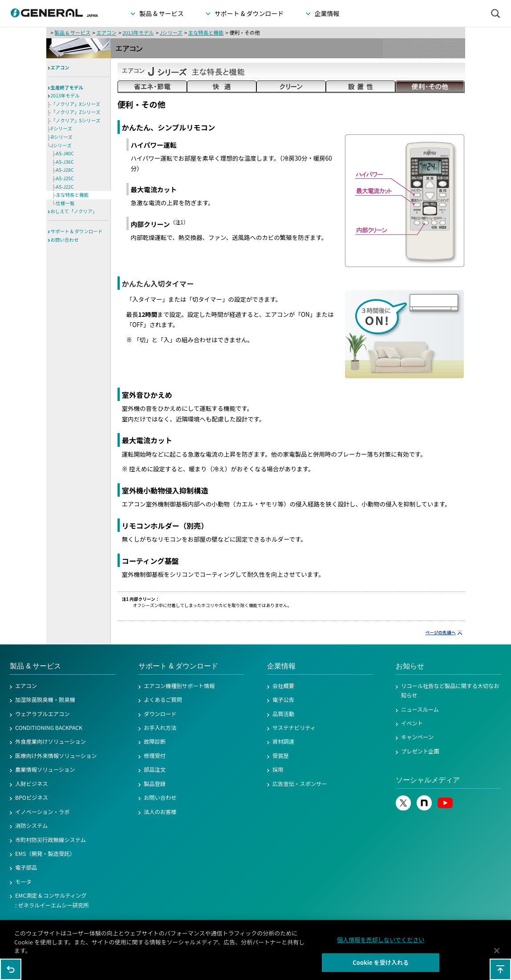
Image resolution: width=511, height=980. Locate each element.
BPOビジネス (32, 798)
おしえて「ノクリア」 (74, 211)
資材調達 (283, 741)
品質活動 (283, 714)
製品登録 (155, 784)
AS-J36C (65, 162)
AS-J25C (65, 178)
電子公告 (283, 700)
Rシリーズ (62, 137)
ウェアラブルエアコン (43, 714)
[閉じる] (497, 955)
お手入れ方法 (160, 728)
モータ (23, 882)
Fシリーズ (62, 128)
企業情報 (281, 666)
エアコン (106, 32)
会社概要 (283, 686)
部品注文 (155, 769)
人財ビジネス (32, 784)
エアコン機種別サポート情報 (179, 686)
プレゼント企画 (420, 751)
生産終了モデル (67, 87)
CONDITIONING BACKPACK (49, 728)
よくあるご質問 (163, 700)
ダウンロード (160, 714)
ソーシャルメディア (428, 780)
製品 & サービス (72, 32)
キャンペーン (417, 737)
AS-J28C (65, 170)
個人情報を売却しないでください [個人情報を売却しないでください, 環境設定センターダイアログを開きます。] (381, 944)
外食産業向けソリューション (51, 741)
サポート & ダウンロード (77, 231)
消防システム (31, 826)
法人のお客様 (160, 812)
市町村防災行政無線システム (51, 840)
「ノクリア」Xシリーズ (76, 104)
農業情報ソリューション (45, 769)
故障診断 (155, 741)
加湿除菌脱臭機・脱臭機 (45, 700)
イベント (412, 723)
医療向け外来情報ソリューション (56, 756)
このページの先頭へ (500, 969)
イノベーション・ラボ (42, 812)
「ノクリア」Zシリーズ (76, 112)
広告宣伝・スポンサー (300, 784)
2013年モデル (138, 32)
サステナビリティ (294, 728)
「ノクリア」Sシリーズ (76, 120)
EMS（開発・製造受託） (45, 854)
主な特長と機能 (206, 32)
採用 (278, 769)
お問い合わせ (65, 240)
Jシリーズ (171, 32)
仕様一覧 (65, 203)
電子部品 (26, 867)
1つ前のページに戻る (11, 969)
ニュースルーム (420, 709)
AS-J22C (65, 187)
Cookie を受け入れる (381, 967)
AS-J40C (65, 153)
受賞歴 (281, 756)
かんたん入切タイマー (158, 283)
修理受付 (155, 756)
